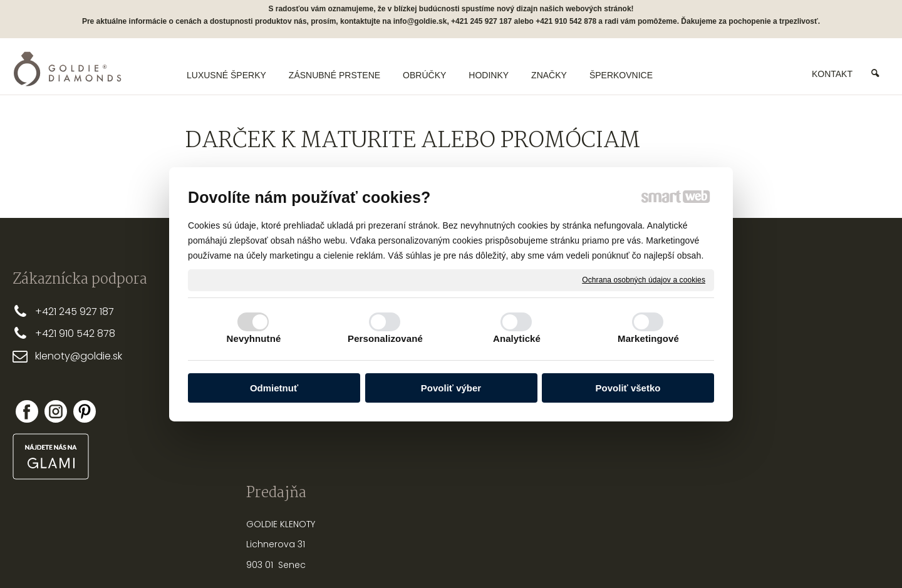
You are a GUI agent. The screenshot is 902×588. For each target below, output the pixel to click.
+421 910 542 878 (75, 333)
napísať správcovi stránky (411, 556)
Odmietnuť (274, 388)
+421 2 (50, 312)
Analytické (517, 338)
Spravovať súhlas (661, 556)
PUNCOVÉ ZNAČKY (595, 440)
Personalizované (385, 338)
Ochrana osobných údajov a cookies (644, 279)
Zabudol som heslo (770, 408)
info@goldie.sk (420, 21)
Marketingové (648, 338)
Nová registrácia (765, 400)
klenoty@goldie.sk (79, 356)
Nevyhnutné (254, 338)
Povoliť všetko (628, 388)
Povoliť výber (451, 388)
